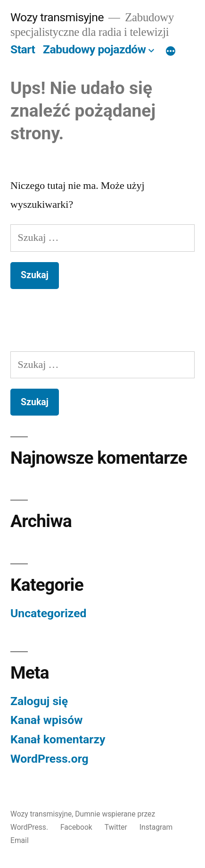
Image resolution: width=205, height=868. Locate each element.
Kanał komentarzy (58, 739)
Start (23, 49)
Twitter (116, 827)
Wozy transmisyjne (57, 17)
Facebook (76, 827)
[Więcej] (171, 51)
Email (20, 840)
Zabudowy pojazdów (94, 49)
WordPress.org (49, 759)
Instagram (156, 827)
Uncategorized (49, 613)
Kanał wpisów (46, 720)
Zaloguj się (39, 701)
